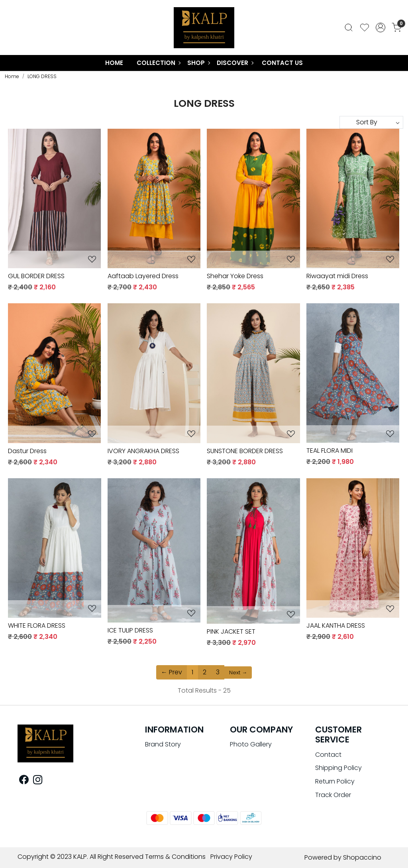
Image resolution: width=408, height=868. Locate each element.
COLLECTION (158, 63)
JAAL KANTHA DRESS (336, 625)
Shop (198, 63)
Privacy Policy (231, 857)
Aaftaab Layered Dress (143, 276)
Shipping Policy (338, 768)
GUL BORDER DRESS (36, 276)
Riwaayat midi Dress (337, 276)
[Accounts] (381, 27)
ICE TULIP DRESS (130, 630)
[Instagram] (38, 781)
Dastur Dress (27, 451)
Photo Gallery (251, 744)
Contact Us (282, 63)
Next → (238, 673)
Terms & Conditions (175, 857)
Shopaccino (362, 857)
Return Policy (335, 781)
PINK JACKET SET (231, 631)
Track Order (333, 795)
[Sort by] (371, 122)
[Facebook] (24, 781)
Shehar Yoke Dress (235, 276)
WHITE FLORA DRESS (37, 625)
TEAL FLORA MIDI (330, 451)
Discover (235, 63)
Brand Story (163, 744)
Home (114, 63)
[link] (349, 28)
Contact (328, 755)
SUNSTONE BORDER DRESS (245, 451)
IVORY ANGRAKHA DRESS (143, 451)
